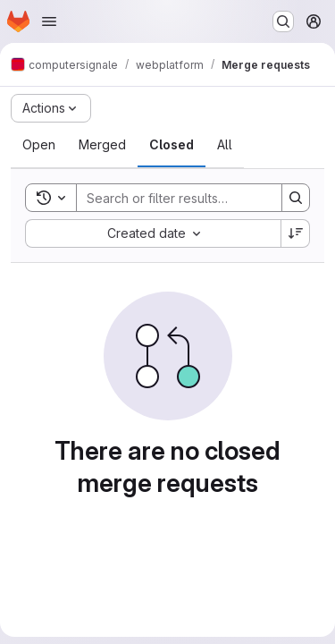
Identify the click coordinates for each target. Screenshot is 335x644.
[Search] (194, 198)
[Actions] (51, 108)
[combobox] (153, 233)
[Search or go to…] (283, 21)
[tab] (39, 145)
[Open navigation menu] (49, 21)
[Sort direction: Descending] (296, 233)
